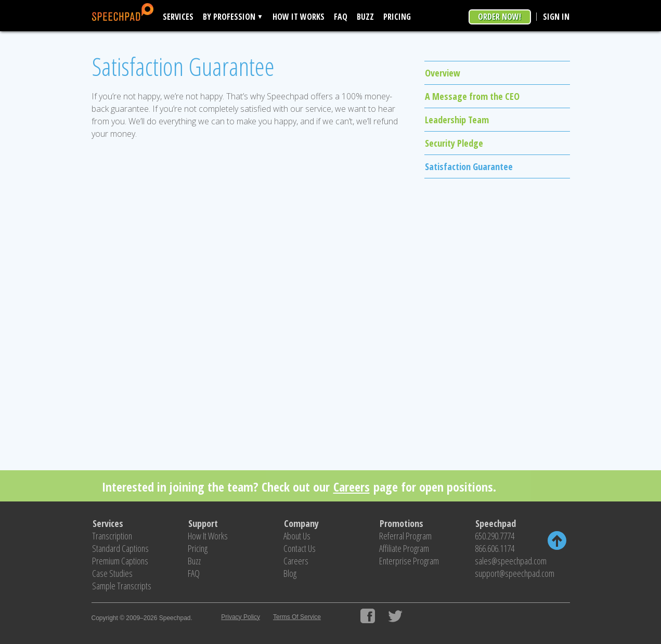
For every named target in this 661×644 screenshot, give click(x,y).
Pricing (397, 17)
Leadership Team (457, 120)
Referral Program (405, 536)
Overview (443, 73)
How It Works (299, 17)
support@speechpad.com (515, 573)
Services (178, 17)
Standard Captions (120, 548)
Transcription (112, 536)
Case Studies (112, 573)
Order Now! (500, 17)
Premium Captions (120, 561)
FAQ (341, 17)
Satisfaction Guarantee (469, 166)
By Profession (229, 17)
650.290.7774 (495, 536)
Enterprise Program (409, 561)
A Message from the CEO (472, 96)
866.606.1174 (495, 548)
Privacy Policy (241, 617)
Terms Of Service (297, 617)
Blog (290, 573)
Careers (352, 487)
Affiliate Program (404, 548)
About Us (297, 536)
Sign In (556, 17)
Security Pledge (454, 143)
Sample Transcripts (122, 586)
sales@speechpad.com (511, 561)
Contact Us (300, 548)
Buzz (365, 17)
